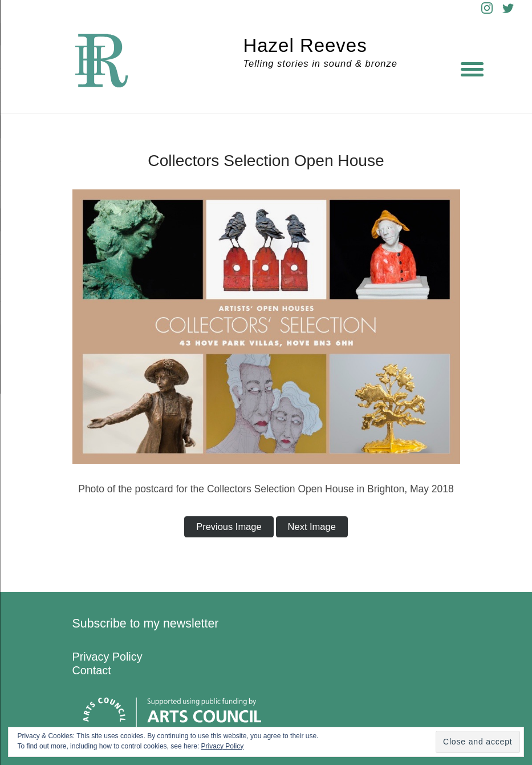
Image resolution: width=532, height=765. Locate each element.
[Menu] (472, 68)
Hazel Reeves (305, 45)
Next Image (312, 527)
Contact (92, 670)
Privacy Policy (107, 657)
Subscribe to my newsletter (146, 624)
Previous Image (229, 527)
